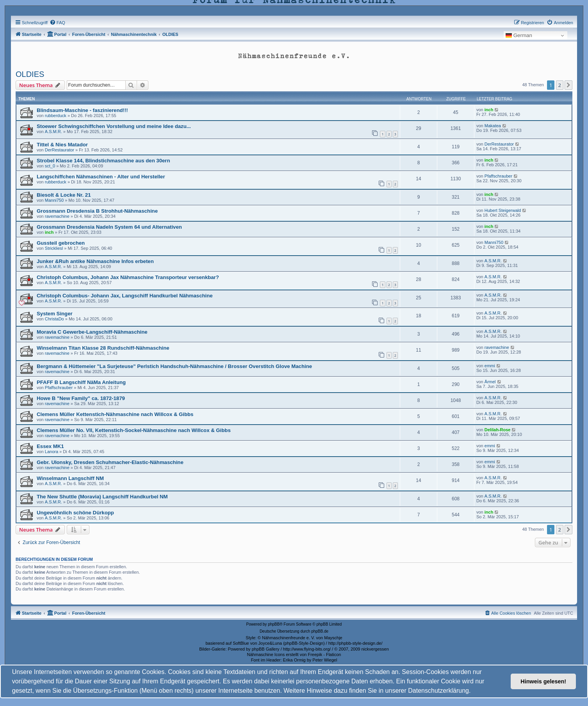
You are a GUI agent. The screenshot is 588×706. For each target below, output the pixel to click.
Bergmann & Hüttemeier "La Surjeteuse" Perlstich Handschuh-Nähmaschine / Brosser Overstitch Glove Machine (174, 366)
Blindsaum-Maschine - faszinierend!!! (82, 110)
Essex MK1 (50, 446)
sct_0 (50, 166)
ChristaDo (54, 319)
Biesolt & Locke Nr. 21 (64, 195)
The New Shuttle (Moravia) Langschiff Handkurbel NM (102, 497)
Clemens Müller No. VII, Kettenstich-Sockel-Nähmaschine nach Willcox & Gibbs (134, 430)
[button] (568, 85)
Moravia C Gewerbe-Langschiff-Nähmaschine (92, 332)
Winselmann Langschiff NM (70, 478)
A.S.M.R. (53, 132)
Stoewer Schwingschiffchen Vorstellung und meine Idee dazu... (114, 126)
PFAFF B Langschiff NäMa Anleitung (81, 382)
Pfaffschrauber (59, 388)
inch (489, 110)
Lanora (52, 452)
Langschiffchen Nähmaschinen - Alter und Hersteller (101, 177)
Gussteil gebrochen (61, 243)
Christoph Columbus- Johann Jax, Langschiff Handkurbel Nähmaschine (125, 296)
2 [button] (560, 85)
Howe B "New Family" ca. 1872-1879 (81, 398)
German (519, 36)
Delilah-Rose (498, 430)
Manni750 (54, 200)
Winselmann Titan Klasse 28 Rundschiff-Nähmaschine (103, 348)
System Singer (55, 314)
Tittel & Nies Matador (62, 145)
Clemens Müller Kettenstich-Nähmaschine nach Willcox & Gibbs (115, 414)
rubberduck (56, 116)
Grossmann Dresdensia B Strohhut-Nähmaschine (97, 211)
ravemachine (57, 216)
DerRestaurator (60, 150)
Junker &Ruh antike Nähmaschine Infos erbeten (95, 261)
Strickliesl (54, 248)
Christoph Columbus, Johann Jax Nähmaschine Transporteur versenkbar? (128, 277)
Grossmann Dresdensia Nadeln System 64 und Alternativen (109, 227)
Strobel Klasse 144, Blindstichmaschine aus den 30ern (103, 161)
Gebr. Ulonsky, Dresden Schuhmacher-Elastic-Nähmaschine (110, 462)
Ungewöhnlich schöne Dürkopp (75, 513)
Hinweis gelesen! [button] (543, 681)
